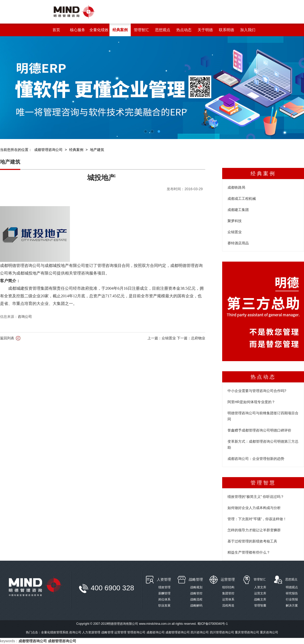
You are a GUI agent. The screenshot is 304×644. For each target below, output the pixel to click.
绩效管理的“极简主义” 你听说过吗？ (256, 497)
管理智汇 (260, 579)
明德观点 (292, 587)
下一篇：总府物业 (191, 338)
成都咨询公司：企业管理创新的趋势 (256, 459)
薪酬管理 (164, 593)
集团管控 (228, 593)
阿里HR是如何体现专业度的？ (251, 402)
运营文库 (260, 593)
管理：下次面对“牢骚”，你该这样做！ (257, 519)
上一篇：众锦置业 (162, 338)
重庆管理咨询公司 (247, 632)
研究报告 (292, 593)
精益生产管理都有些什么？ (249, 552)
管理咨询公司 (136, 632)
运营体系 (228, 599)
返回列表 (11, 338)
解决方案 (292, 606)
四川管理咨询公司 (222, 632)
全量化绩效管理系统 (55, 632)
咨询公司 (25, 317)
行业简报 (292, 599)
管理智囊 (260, 606)
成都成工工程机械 (242, 199)
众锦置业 (235, 232)
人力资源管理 (91, 632)
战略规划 (196, 587)
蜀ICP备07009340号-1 (213, 624)
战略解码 (196, 606)
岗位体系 (164, 599)
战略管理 (196, 579)
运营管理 (228, 579)
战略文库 (260, 599)
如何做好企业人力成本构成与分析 (254, 508)
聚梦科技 (235, 221)
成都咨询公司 (156, 632)
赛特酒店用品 (238, 243)
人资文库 (260, 587)
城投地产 (101, 178)
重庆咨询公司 (269, 632)
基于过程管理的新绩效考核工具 (252, 541)
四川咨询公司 (200, 632)
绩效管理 (164, 587)
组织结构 (228, 587)
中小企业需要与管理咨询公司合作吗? (257, 391)
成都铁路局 (236, 187)
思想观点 (291, 579)
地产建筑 (97, 150)
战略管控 (196, 593)
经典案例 (76, 150)
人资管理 (164, 579)
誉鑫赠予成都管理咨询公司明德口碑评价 (259, 430)
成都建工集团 (238, 210)
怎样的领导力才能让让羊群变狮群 (254, 530)
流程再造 (228, 606)
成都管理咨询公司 (48, 150)
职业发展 (164, 606)
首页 (56, 30)
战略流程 (196, 599)
